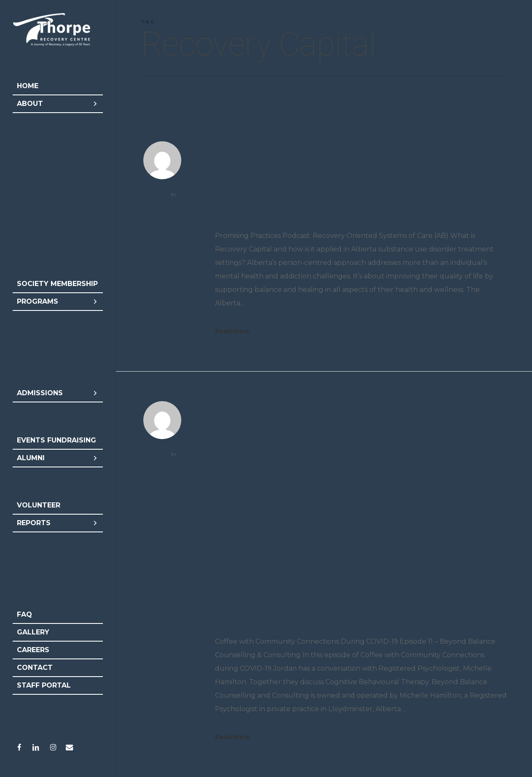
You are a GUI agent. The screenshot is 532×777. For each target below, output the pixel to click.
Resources (163, 213)
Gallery (33, 632)
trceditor (160, 194)
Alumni (58, 458)
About (58, 104)
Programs (58, 302)
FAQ (24, 614)
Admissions (58, 393)
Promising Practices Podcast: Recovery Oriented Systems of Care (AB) (356, 177)
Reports (58, 523)
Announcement (162, 204)
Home (28, 86)
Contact (35, 668)
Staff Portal (44, 685)
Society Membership (57, 284)
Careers (33, 650)
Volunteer (39, 505)
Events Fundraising (56, 440)
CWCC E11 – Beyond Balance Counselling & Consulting (347, 425)
